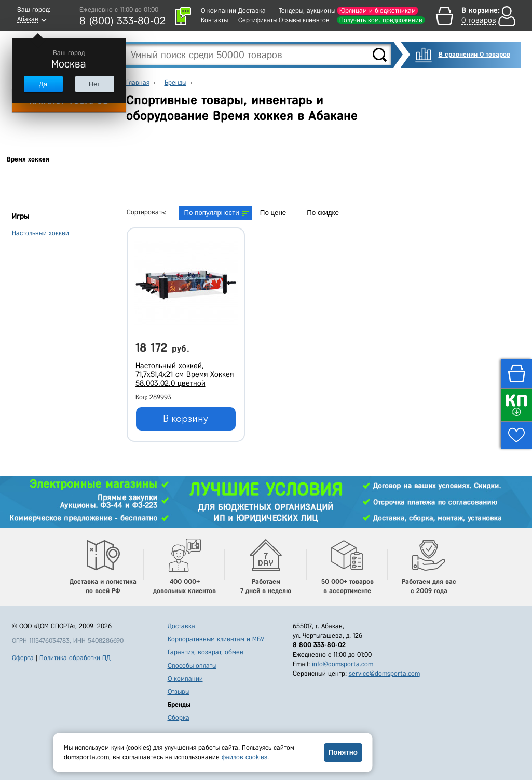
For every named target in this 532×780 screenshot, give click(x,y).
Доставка (252, 11)
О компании (219, 11)
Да (43, 84)
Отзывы (179, 691)
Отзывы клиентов (304, 20)
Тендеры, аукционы (307, 11)
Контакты (214, 20)
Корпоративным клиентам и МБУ (216, 639)
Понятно (343, 752)
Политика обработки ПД (75, 658)
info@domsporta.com (343, 664)
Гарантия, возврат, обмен (206, 652)
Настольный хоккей (40, 233)
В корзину (186, 419)
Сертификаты (258, 20)
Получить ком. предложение (381, 20)
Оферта (23, 658)
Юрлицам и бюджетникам (378, 11)
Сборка (179, 717)
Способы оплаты (192, 665)
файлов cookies (244, 757)
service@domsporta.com (384, 673)
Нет (94, 84)
